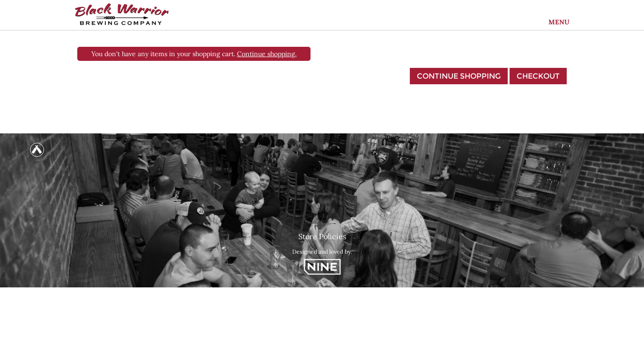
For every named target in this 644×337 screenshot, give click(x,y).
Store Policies (322, 236)
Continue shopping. (267, 54)
